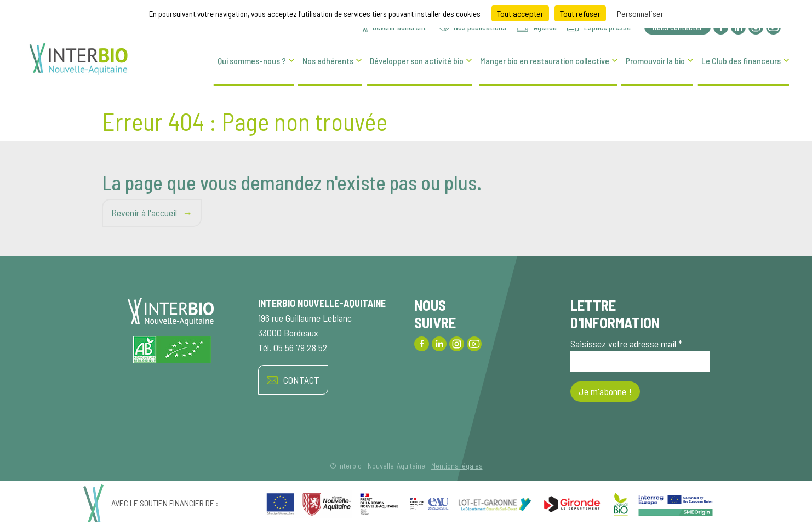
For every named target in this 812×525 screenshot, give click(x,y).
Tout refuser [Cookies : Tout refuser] (580, 13)
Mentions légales (457, 466)
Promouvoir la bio (655, 61)
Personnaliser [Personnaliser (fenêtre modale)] (640, 13)
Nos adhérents (328, 61)
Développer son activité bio (417, 61)
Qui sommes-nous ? (252, 61)
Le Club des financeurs (741, 61)
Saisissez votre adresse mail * (640, 355)
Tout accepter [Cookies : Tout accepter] (520, 13)
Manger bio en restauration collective (545, 61)
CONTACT (293, 380)
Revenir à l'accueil (144, 213)
